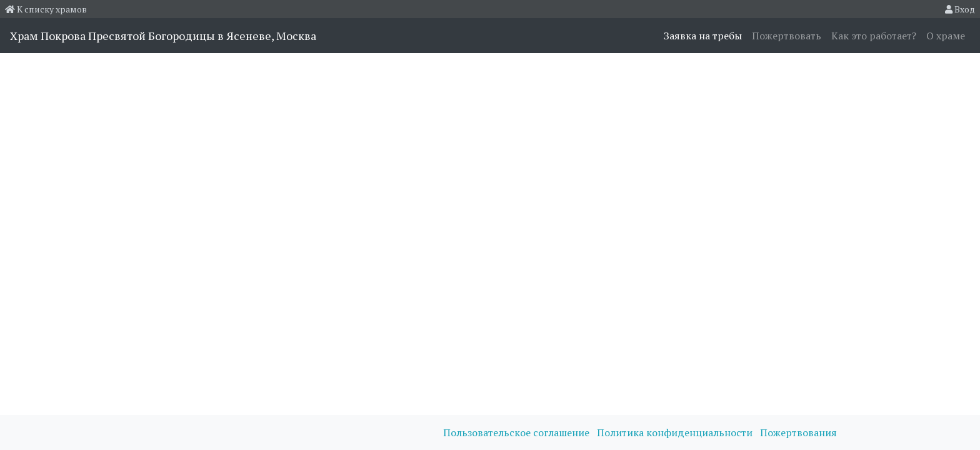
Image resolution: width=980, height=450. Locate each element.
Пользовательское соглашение (517, 432)
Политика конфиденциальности (676, 432)
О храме (946, 36)
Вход (960, 9)
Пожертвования (798, 432)
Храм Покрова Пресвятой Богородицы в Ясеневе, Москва (163, 36)
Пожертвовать (787, 36)
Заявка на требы (703, 36)
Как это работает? (874, 36)
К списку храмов (46, 9)
